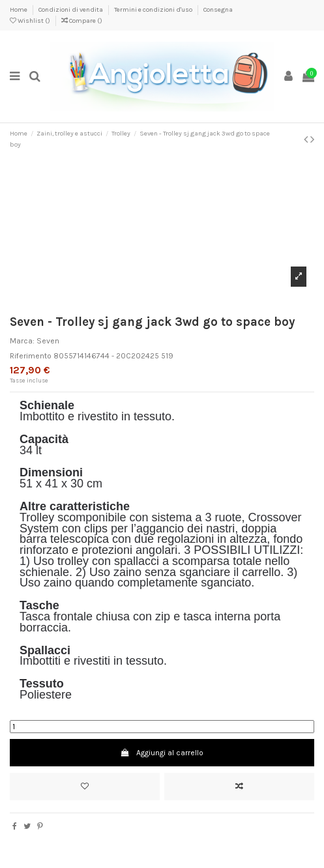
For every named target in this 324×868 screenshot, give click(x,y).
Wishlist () (31, 21)
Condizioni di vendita (71, 10)
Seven (48, 341)
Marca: (22, 341)
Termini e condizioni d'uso (154, 10)
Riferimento (31, 356)
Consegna (218, 10)
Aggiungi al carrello (162, 753)
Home (19, 10)
